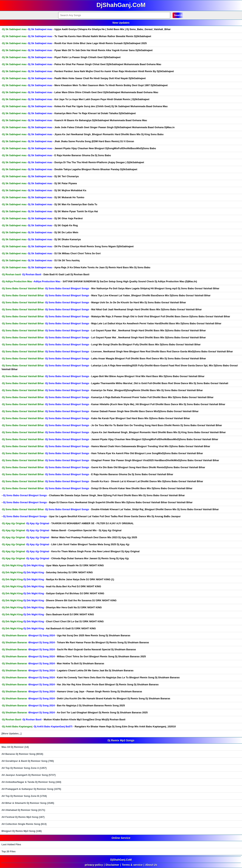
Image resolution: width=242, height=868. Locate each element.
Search (178, 15)
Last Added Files (11, 844)
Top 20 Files (9, 851)
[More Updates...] (11, 733)
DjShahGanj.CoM (121, 860)
